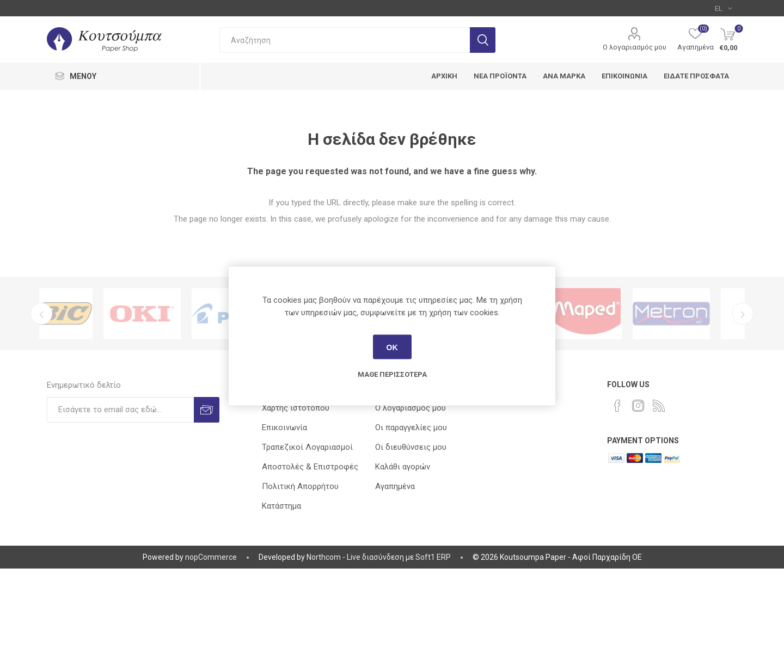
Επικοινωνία (284, 427)
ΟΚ (392, 347)
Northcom (324, 557)
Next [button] (743, 314)
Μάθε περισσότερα (392, 374)
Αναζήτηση (483, 40)
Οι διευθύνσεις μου (411, 447)
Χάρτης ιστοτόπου (296, 408)
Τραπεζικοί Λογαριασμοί (307, 447)
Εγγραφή (207, 410)
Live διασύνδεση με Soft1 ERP (399, 557)
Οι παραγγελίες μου (411, 427)
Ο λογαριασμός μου (635, 47)
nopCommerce (211, 557)
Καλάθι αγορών (403, 467)
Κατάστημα (281, 506)
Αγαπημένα (395, 486)
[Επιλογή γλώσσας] (723, 8)
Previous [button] (41, 314)
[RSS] (659, 406)
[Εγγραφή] (120, 410)
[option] (83, 314)
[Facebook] (617, 406)
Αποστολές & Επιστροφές (310, 467)
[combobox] (345, 40)
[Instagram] (638, 406)
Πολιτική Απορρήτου (300, 486)
